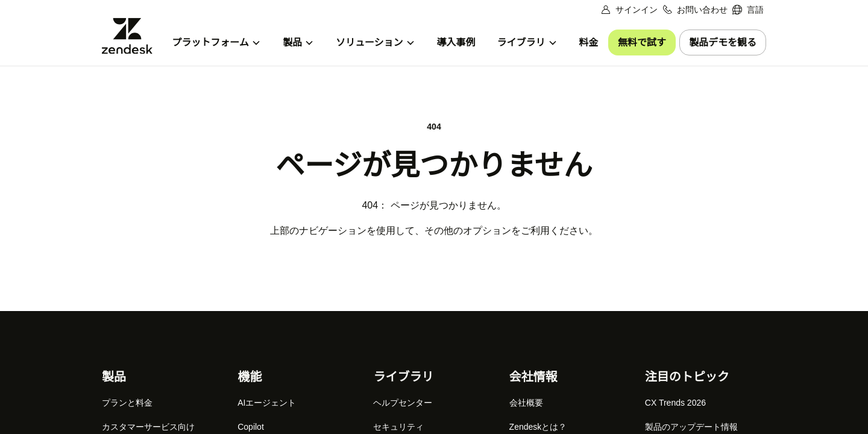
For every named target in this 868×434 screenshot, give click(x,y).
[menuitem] (748, 10)
